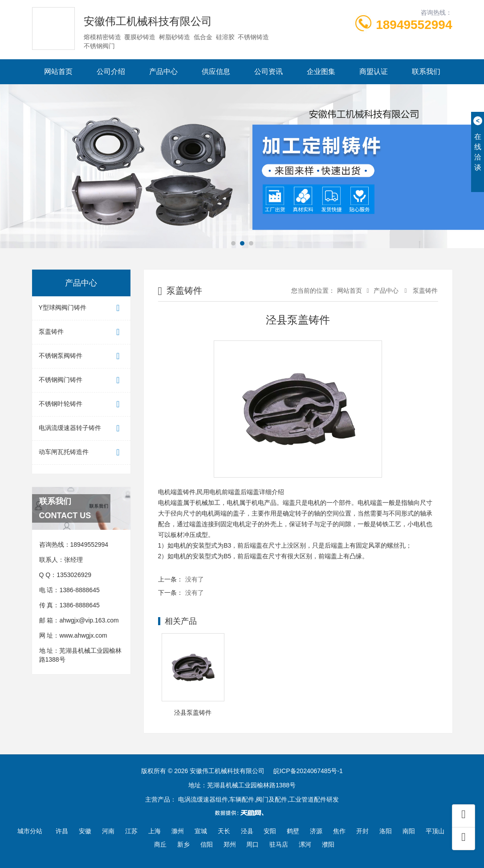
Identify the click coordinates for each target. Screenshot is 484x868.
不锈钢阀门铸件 (81, 380)
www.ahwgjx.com (83, 635)
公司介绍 (111, 72)
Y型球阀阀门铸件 (81, 308)
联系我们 (426, 72)
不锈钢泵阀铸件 (81, 356)
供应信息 (216, 72)
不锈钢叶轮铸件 (81, 404)
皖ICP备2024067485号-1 (308, 771)
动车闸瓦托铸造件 (81, 452)
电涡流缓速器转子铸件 (81, 428)
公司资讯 (268, 72)
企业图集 (321, 72)
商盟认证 (374, 72)
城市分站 (30, 831)
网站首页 (58, 72)
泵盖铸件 (81, 332)
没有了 (195, 579)
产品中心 (163, 72)
